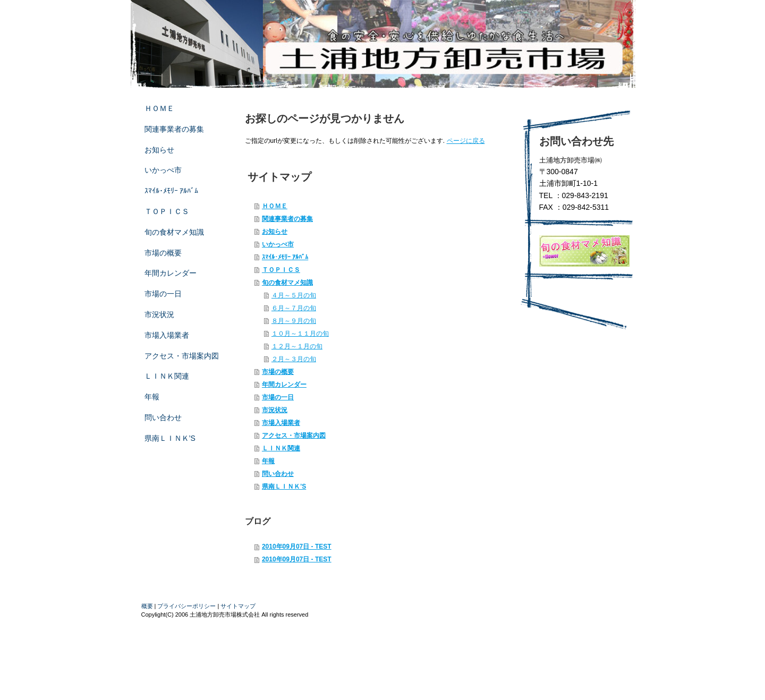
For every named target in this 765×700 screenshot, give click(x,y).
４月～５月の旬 (294, 295)
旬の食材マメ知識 (287, 283)
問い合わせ (278, 474)
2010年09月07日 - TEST (297, 547)
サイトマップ (238, 606)
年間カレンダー (284, 385)
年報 (268, 461)
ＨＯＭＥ (275, 206)
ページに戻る (466, 141)
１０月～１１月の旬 (300, 334)
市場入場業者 (281, 423)
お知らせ (275, 232)
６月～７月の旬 (294, 308)
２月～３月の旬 (294, 359)
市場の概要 (278, 372)
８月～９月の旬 (294, 321)
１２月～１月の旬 (297, 346)
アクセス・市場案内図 (294, 436)
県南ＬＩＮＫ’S (284, 486)
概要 (147, 606)
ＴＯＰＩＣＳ (281, 270)
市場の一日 (278, 397)
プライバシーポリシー (186, 606)
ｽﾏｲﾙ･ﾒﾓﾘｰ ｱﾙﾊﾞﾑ (285, 257)
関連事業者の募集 (287, 219)
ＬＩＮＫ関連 (281, 448)
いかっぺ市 (278, 244)
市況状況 (275, 410)
